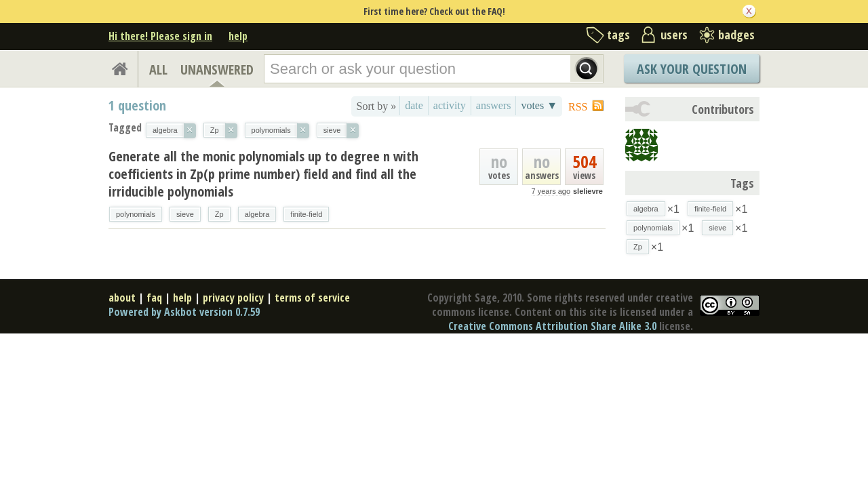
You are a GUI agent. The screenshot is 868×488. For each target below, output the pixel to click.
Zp (219, 214)
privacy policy (233, 298)
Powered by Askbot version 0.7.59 (184, 312)
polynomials (136, 214)
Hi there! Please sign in (160, 36)
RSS (578, 107)
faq (154, 298)
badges (736, 35)
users (674, 35)
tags (618, 35)
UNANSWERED (217, 69)
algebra (257, 214)
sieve (185, 214)
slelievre (588, 191)
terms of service (312, 298)
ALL (158, 69)
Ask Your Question (692, 69)
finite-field (306, 214)
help (238, 36)
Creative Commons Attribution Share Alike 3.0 (552, 326)
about (122, 298)
